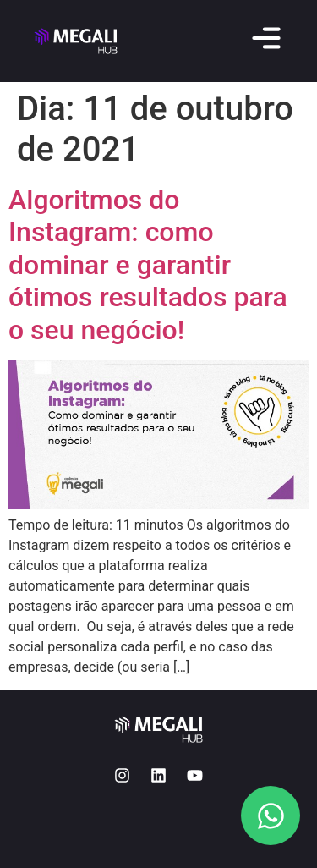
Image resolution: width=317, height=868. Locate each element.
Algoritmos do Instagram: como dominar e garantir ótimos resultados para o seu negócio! (148, 265)
